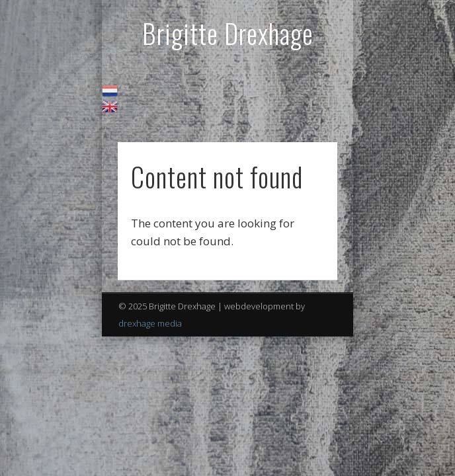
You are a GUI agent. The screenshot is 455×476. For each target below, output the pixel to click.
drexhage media (150, 323)
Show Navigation (305, 118)
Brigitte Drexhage (228, 33)
